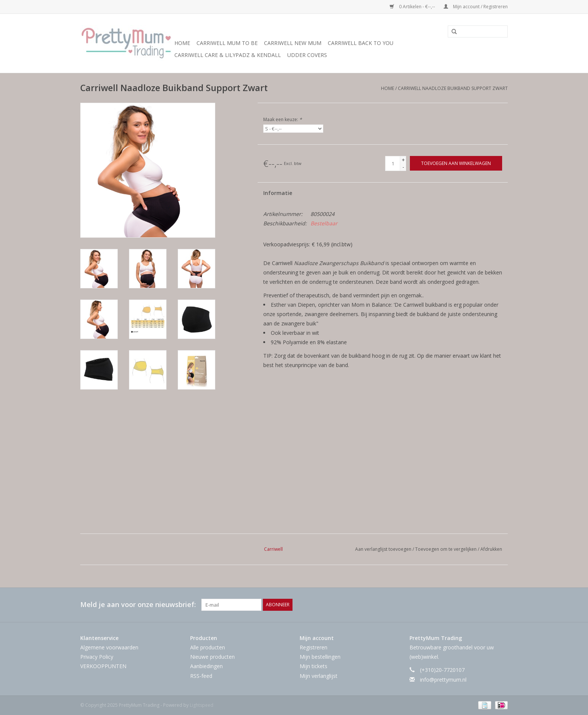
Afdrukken (491, 549)
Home (182, 43)
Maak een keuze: (283, 119)
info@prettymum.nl (443, 680)
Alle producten (208, 647)
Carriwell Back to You (361, 43)
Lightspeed (202, 705)
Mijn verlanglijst (319, 676)
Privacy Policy (97, 657)
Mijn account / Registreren (476, 7)
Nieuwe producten (212, 657)
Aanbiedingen (206, 666)
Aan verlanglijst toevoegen (384, 549)
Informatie (278, 193)
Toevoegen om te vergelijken (446, 549)
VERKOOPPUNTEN (103, 666)
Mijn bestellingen (320, 657)
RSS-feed (201, 676)
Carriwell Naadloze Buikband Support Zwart (453, 88)
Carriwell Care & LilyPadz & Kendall (228, 55)
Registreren (313, 647)
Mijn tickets (313, 666)
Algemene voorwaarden (109, 647)
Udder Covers (307, 55)
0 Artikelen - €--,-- (413, 7)
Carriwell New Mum (293, 43)
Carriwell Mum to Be (227, 43)
